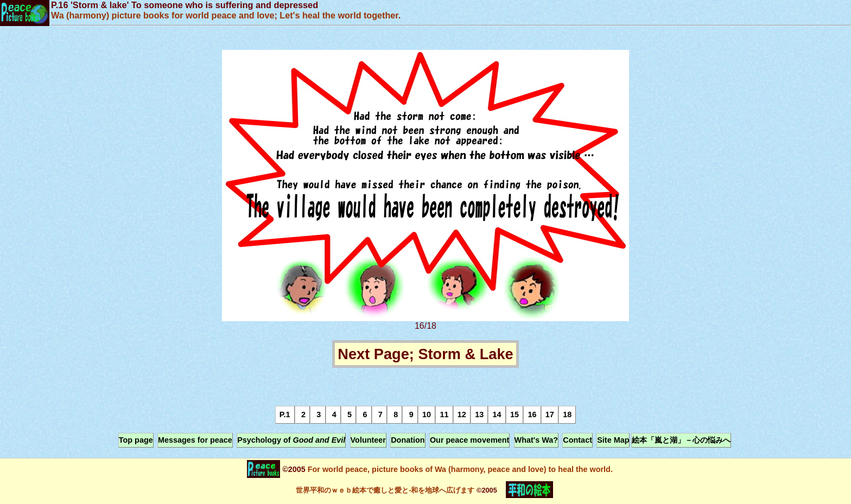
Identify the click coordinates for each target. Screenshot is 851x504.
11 (444, 414)
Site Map (613, 440)
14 (497, 414)
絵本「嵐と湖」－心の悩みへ (681, 440)
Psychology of (291, 440)
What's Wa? (536, 440)
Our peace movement (469, 440)
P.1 (285, 414)
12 (462, 414)
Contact (577, 440)
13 (479, 414)
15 (515, 414)
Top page (136, 440)
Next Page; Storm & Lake (425, 354)
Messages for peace (195, 440)
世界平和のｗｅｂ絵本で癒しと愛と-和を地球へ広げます (385, 490)
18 (567, 414)
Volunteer (368, 440)
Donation (408, 440)
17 (550, 414)
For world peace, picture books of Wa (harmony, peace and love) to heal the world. (459, 469)
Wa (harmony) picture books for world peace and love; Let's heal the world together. (226, 15)
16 (532, 414)
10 (427, 414)
